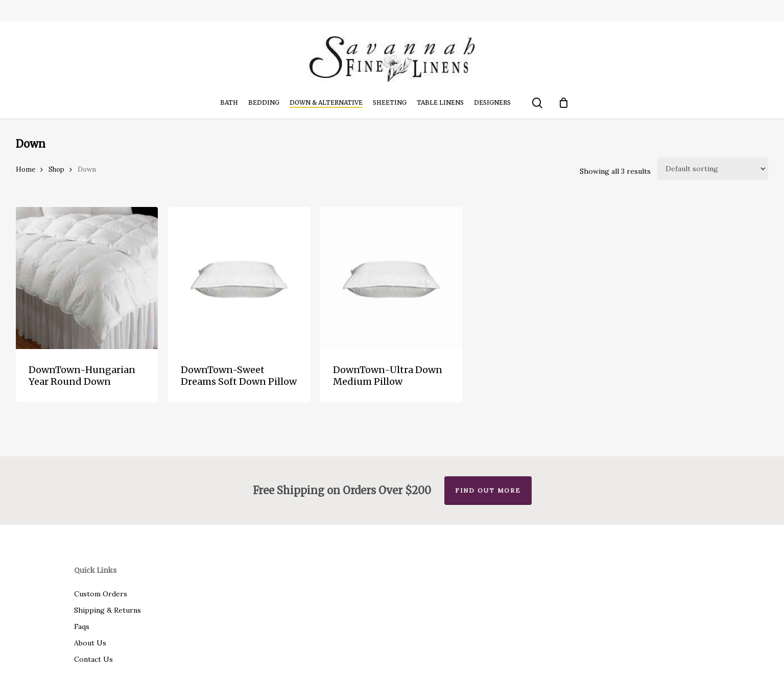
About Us (90, 643)
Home (26, 169)
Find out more (488, 490)
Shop (56, 169)
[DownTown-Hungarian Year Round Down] (87, 278)
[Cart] (563, 103)
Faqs (82, 627)
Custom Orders (101, 594)
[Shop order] (713, 169)
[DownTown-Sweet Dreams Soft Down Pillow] (239, 278)
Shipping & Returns (108, 610)
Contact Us (93, 659)
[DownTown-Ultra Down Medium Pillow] (391, 278)
